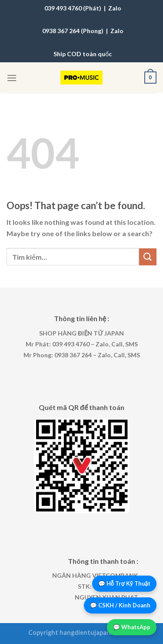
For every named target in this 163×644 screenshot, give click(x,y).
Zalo (115, 8)
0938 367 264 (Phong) (73, 31)
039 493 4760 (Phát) (73, 8)
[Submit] (148, 257)
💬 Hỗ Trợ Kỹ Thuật (125, 583)
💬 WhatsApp (132, 627)
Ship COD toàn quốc (83, 54)
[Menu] (12, 78)
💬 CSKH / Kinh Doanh (120, 605)
